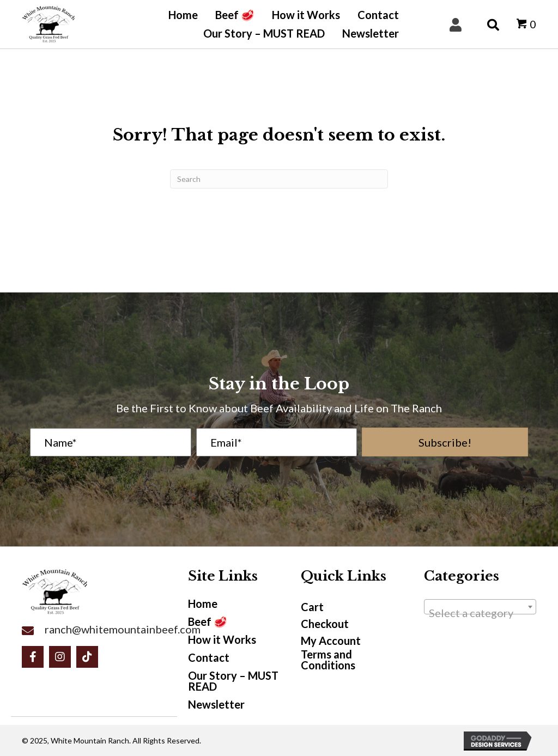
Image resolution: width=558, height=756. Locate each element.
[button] (445, 442)
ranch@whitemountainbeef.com (123, 629)
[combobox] (480, 607)
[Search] (279, 179)
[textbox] (480, 613)
